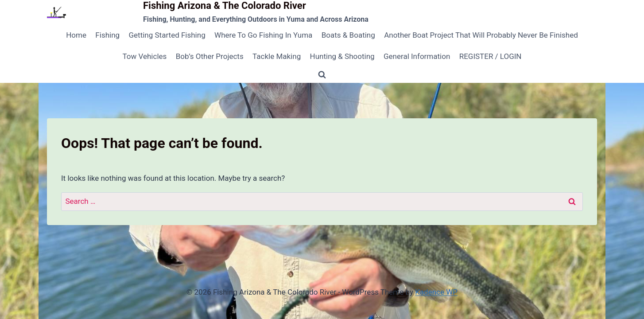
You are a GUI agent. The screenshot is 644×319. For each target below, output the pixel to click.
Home (76, 35)
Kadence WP (436, 292)
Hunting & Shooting (342, 56)
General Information (417, 56)
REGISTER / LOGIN (491, 56)
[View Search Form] (322, 75)
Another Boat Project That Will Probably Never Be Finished (481, 35)
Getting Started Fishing (167, 35)
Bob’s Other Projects (210, 56)
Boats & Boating (348, 35)
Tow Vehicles (145, 56)
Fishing (107, 35)
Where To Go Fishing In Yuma (263, 35)
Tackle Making (277, 56)
